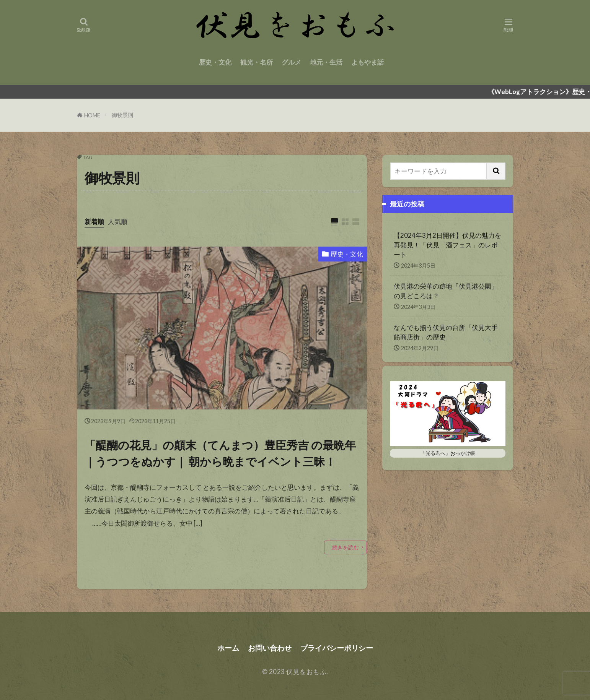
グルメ (291, 62)
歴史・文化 (215, 62)
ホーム (228, 648)
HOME (92, 115)
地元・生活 (326, 62)
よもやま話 (368, 62)
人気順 (118, 222)
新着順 (94, 222)
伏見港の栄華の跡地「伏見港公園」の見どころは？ (446, 291)
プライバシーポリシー (337, 648)
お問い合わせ (270, 648)
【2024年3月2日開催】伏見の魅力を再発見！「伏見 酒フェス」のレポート (447, 245)
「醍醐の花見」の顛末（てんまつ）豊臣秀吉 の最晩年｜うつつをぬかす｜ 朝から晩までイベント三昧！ (220, 453)
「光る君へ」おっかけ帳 (448, 453)
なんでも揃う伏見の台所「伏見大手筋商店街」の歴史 (446, 332)
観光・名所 (257, 62)
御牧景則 (122, 115)
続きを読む (346, 547)
